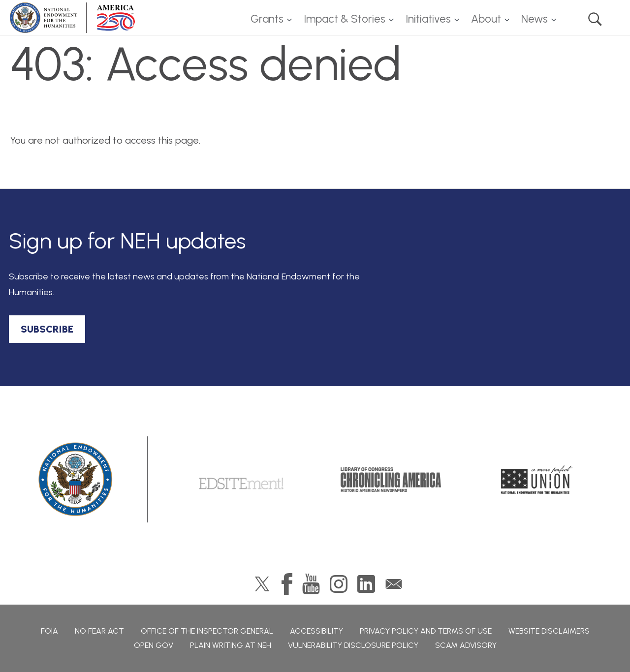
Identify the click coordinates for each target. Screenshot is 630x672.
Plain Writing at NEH (231, 645)
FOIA (49, 631)
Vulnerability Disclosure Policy (353, 645)
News (535, 19)
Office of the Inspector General (207, 631)
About (486, 19)
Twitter (262, 584)
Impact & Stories (345, 19)
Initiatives (428, 19)
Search (595, 19)
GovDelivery (394, 584)
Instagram (339, 584)
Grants (267, 19)
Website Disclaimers (549, 631)
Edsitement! (241, 480)
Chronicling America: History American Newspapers (391, 480)
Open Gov (154, 645)
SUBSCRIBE (47, 329)
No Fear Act (99, 631)
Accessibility (316, 631)
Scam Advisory (466, 645)
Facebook (287, 584)
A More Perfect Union (537, 480)
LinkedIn (366, 584)
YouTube (311, 584)
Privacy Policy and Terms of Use (426, 631)
